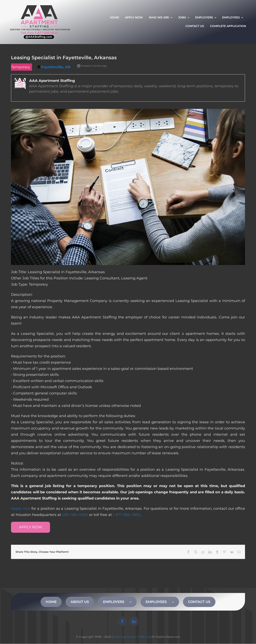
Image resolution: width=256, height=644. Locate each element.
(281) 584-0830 (75, 515)
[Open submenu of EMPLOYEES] (175, 602)
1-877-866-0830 (127, 515)
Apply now (21, 509)
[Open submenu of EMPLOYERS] (133, 602)
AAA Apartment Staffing (131, 637)
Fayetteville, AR (56, 67)
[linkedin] (134, 621)
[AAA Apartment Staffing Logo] (40, 7)
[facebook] (122, 621)
